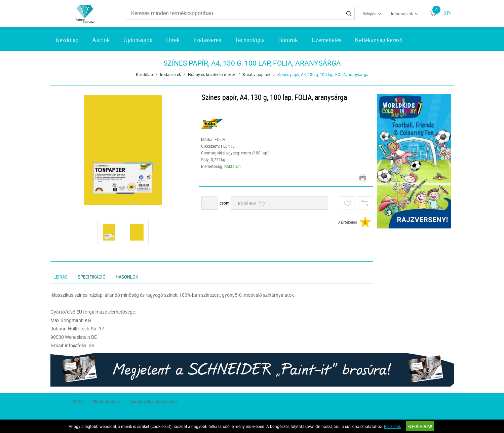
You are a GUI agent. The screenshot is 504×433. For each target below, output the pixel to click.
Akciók (101, 40)
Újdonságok (138, 40)
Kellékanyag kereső (379, 40)
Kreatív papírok (257, 74)
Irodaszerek (207, 40)
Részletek (392, 426)
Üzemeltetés (326, 40)
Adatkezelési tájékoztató (153, 402)
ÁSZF (77, 402)
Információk (402, 13)
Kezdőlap (67, 40)
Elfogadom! (420, 426)
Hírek (173, 40)
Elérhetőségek (106, 402)
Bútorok (288, 40)
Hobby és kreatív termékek (212, 74)
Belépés (369, 13)
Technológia (250, 40)
